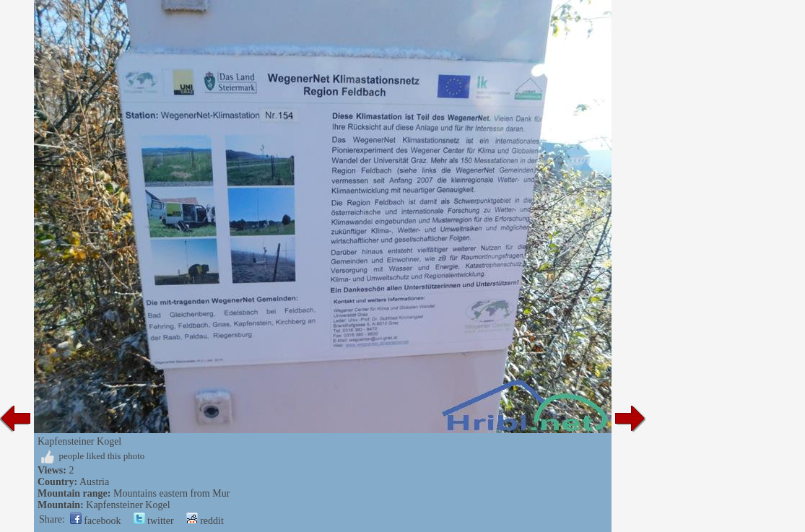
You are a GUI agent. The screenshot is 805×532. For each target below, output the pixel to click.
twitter (154, 521)
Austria (94, 482)
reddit (205, 521)
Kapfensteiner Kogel (128, 505)
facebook (96, 521)
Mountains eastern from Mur (171, 493)
